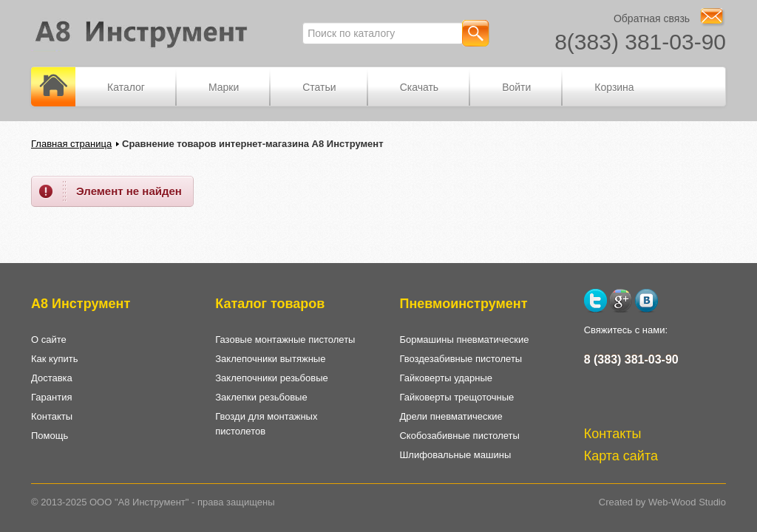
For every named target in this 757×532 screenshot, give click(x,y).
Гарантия (51, 397)
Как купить (54, 359)
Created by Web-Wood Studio (662, 502)
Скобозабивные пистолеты (459, 436)
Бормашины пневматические (464, 340)
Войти (516, 87)
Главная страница (71, 144)
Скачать (420, 87)
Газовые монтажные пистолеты (285, 340)
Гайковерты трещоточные (456, 397)
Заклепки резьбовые (261, 397)
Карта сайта (621, 456)
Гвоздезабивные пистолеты (461, 359)
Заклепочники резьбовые (272, 378)
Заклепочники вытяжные (270, 359)
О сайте (49, 340)
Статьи (319, 87)
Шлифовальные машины (455, 455)
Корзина (614, 87)
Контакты (52, 416)
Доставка (52, 378)
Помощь (50, 436)
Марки (224, 87)
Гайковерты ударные (446, 378)
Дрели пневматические (451, 416)
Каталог (126, 87)
